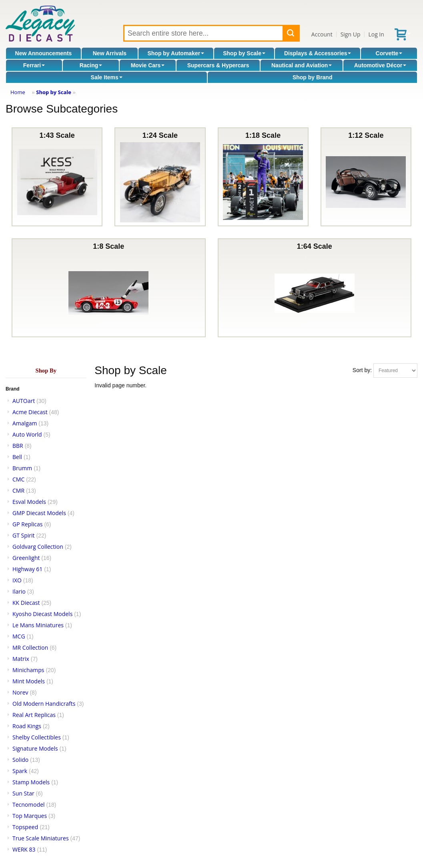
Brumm (22, 468)
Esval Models (29, 502)
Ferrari (34, 65)
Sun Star (23, 793)
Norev (20, 692)
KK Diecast (26, 603)
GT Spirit (24, 535)
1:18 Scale (263, 177)
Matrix (21, 659)
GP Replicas (28, 524)
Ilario (19, 591)
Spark (20, 771)
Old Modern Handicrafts (44, 704)
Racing (91, 65)
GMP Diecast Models (39, 513)
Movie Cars (148, 65)
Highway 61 (27, 569)
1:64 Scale (315, 288)
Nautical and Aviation (302, 65)
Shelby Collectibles (37, 737)
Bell (17, 457)
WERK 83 (24, 849)
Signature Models (35, 748)
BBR (18, 446)
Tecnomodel (29, 805)
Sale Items (107, 77)
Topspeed (25, 827)
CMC (18, 479)
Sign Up (351, 34)
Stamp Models (31, 782)
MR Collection (30, 647)
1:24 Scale (160, 177)
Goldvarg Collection (38, 547)
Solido (20, 760)
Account (322, 34)
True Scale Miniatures (41, 838)
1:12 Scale (366, 177)
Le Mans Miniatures (38, 625)
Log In (376, 34)
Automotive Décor (380, 65)
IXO (17, 580)
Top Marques (30, 816)
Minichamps (28, 670)
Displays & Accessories (318, 53)
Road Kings (27, 726)
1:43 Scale (57, 177)
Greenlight (26, 558)
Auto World (27, 434)
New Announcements (44, 53)
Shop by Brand (313, 77)
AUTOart (24, 401)
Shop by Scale (244, 53)
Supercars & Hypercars (218, 65)
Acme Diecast (30, 412)
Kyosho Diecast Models (42, 614)
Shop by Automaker (176, 53)
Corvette (389, 53)
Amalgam (25, 423)
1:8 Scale (108, 288)
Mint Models (29, 681)
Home (18, 92)
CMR (18, 490)
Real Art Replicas (34, 715)
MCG (19, 636)
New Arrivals (110, 53)
